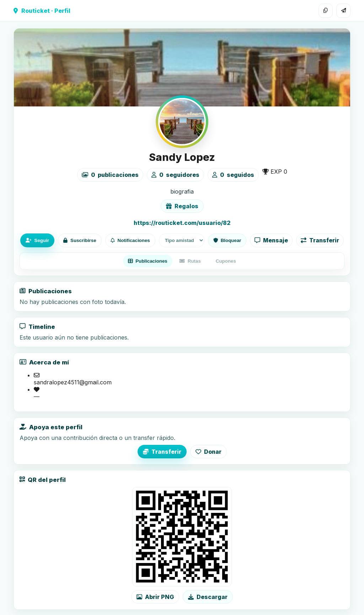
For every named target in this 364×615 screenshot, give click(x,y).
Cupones (226, 261)
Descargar (208, 597)
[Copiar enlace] (326, 11)
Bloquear (227, 240)
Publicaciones (148, 261)
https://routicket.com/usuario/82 (182, 223)
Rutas (190, 261)
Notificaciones (130, 240)
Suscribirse (80, 240)
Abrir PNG (155, 597)
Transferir (320, 240)
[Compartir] (343, 11)
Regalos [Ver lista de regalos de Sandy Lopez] (182, 206)
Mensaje (271, 240)
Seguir (37, 240)
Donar (208, 452)
